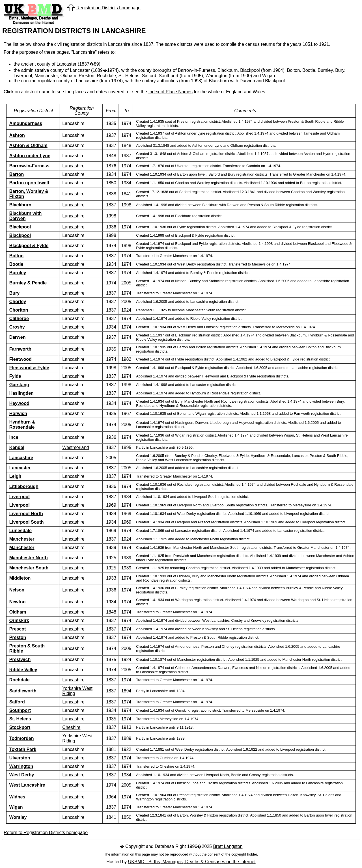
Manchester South (29, 568)
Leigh (15, 476)
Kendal (17, 447)
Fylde (15, 376)
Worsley (18, 817)
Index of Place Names (170, 92)
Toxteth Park (23, 749)
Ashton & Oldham (28, 145)
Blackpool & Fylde (29, 246)
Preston (18, 637)
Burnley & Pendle (28, 283)
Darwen (18, 337)
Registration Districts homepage (108, 8)
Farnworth (20, 349)
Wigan (16, 807)
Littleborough (24, 486)
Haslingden (21, 393)
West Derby (22, 775)
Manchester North (29, 558)
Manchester (22, 539)
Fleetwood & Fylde (29, 368)
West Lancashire (27, 785)
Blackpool (20, 227)
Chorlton (19, 310)
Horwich (18, 414)
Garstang (19, 385)
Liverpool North (26, 514)
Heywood (19, 403)
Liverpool (20, 497)
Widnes (17, 797)
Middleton (20, 578)
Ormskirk (19, 620)
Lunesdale (21, 531)
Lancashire (21, 458)
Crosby (17, 327)
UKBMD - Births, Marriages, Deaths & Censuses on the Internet (192, 862)
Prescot (18, 629)
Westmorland (76, 447)
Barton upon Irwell (29, 183)
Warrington (21, 766)
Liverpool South (27, 522)
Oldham (18, 612)
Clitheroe (19, 319)
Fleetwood (21, 359)
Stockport (20, 727)
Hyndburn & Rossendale (22, 425)
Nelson (17, 590)
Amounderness (26, 123)
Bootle (16, 264)
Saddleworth (23, 691)
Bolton (17, 256)
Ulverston (20, 758)
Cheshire (71, 727)
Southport (20, 710)
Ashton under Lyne (30, 156)
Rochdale (20, 680)
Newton (18, 602)
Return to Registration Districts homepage (46, 833)
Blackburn (20, 205)
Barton (17, 174)
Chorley (18, 302)
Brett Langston (228, 846)
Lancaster (20, 468)
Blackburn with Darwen (26, 216)
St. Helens (20, 719)
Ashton (17, 135)
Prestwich (20, 659)
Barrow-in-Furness (29, 166)
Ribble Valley (23, 670)
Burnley (18, 273)
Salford (17, 702)
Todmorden (22, 738)
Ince (14, 437)
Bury (14, 293)
